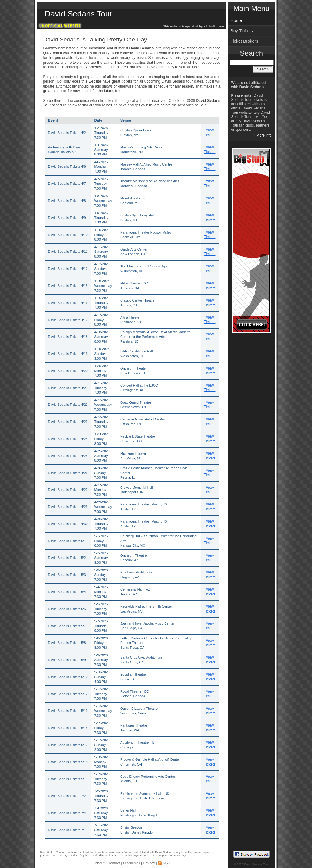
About (99, 863)
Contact (114, 863)
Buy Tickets (242, 31)
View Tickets (210, 133)
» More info (262, 135)
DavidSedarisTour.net (53, 852)
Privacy (149, 863)
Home (236, 20)
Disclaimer (132, 863)
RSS (167, 863)
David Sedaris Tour (79, 14)
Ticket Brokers (244, 41)
